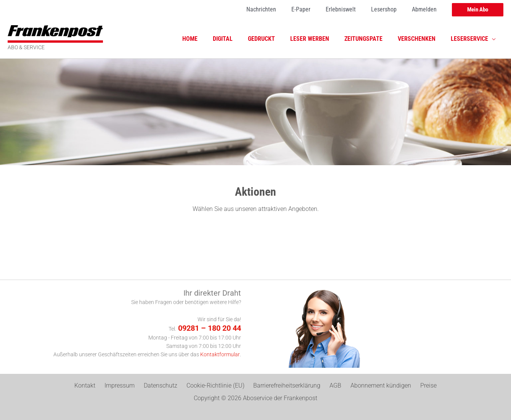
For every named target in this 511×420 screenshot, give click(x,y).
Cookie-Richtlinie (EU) (217, 386)
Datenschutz (165, 386)
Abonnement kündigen (374, 386)
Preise (418, 386)
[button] (478, 10)
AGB (331, 386)
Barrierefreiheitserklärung (286, 386)
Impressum (127, 386)
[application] (493, 39)
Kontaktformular (220, 355)
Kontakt (96, 386)
